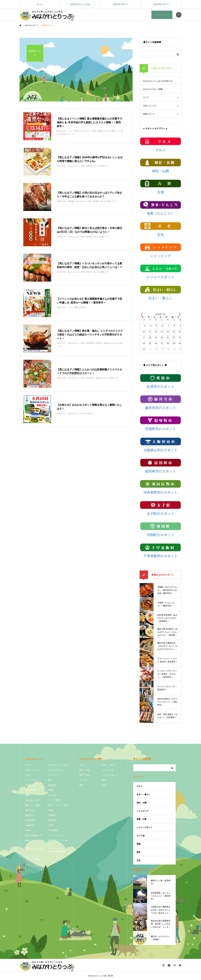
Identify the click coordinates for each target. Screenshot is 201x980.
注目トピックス (150, 106)
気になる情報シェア (34, 835)
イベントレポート (56, 835)
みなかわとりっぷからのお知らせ (158, 81)
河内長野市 (30, 820)
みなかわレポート (161, 4)
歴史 (81, 785)
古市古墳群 (30, 785)
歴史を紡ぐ (30, 810)
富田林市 (52, 820)
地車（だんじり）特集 (58, 805)
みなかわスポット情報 (153, 89)
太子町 (51, 825)
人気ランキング (32, 770)
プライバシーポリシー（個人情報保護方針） (58, 850)
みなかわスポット (121, 4)
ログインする (162, 15)
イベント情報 (54, 800)
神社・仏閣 (30, 790)
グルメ (28, 775)
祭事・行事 (84, 775)
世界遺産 (52, 785)
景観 (104, 780)
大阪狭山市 (30, 825)
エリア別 (52, 795)
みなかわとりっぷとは (80, 4)
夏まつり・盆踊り (33, 805)
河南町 (28, 830)
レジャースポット (33, 780)
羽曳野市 (52, 815)
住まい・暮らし (109, 765)
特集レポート (149, 114)
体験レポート (31, 840)
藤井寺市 (29, 815)
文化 (104, 785)
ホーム (40, 4)
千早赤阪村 (53, 830)
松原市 (51, 810)
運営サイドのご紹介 (34, 848)
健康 (27, 795)
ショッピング (54, 775)
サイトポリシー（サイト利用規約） (34, 858)
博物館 (51, 790)
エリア (146, 97)
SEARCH (179, 15)
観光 (50, 780)
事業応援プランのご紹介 (58, 842)
